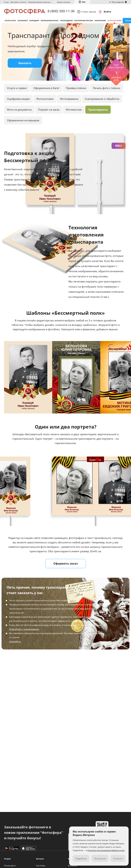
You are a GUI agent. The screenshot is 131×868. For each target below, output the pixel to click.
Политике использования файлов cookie (106, 850)
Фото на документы (19, 112)
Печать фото (10, 22)
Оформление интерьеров (23, 123)
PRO (84, 2)
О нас (6, 2)
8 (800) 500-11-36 (61, 12)
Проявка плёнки (76, 90)
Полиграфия (100, 22)
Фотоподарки (66, 22)
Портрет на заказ (49, 112)
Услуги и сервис (115, 22)
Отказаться (100, 859)
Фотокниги (23, 22)
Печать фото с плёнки (107, 90)
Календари (34, 22)
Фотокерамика (69, 101)
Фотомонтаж (74, 112)
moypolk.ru (15, 644)
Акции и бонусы (64, 2)
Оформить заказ (66, 566)
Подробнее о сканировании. (24, 631)
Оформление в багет (46, 90)
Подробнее (81, 859)
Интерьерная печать (50, 22)
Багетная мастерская (84, 22)
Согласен (118, 859)
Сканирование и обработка (102, 101)
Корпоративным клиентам (39, 2)
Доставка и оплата (19, 2)
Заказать (25, 65)
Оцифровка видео (18, 101)
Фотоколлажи (45, 101)
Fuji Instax (41, 866)
